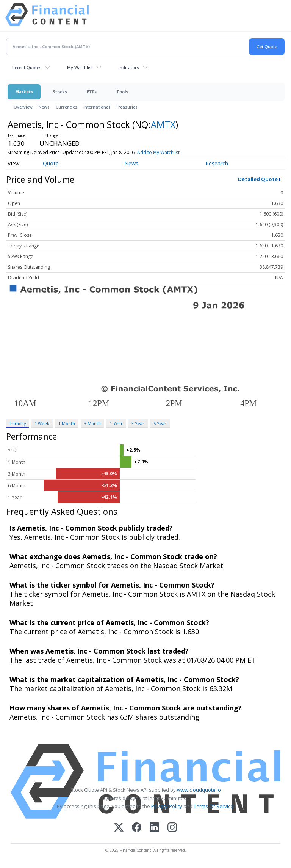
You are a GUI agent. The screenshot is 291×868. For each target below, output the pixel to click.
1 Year (116, 423)
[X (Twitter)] (119, 828)
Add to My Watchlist (158, 152)
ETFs (92, 92)
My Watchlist (80, 67)
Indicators (129, 67)
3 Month (92, 423)
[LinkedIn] (154, 828)
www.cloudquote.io (199, 790)
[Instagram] (172, 828)
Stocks (60, 92)
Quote (51, 163)
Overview (23, 107)
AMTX (163, 124)
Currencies (66, 107)
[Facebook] (137, 828)
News (44, 107)
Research (217, 163)
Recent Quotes (27, 67)
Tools (122, 92)
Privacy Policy (167, 806)
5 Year (160, 423)
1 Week (42, 423)
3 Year (138, 423)
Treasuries (127, 107)
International (97, 107)
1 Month (67, 423)
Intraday (18, 423)
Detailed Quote (258, 179)
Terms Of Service (214, 806)
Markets (24, 92)
